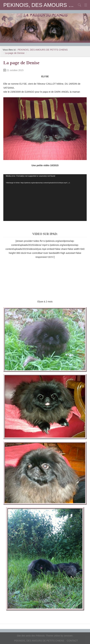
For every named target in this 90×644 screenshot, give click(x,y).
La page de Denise (15, 53)
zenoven (68, 636)
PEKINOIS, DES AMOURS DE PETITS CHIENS (40, 5)
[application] (45, 198)
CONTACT (72, 641)
